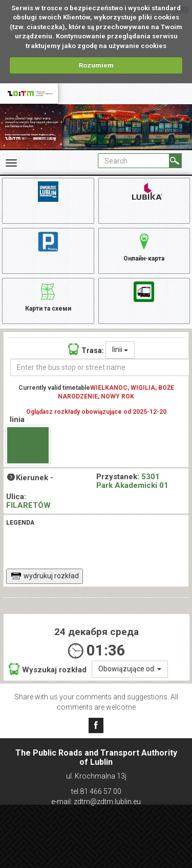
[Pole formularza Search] (134, 161)
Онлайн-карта (144, 246)
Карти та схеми (48, 296)
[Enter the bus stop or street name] (100, 367)
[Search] (175, 161)
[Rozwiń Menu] (11, 163)
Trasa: (86, 349)
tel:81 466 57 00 (96, 791)
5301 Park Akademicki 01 (132, 481)
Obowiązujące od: (130, 669)
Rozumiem (96, 65)
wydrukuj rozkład (45, 576)
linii (120, 349)
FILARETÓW (28, 505)
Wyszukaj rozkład (48, 669)
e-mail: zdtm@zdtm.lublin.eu (96, 802)
